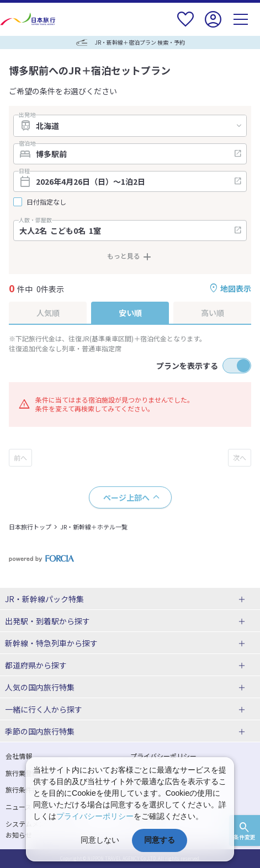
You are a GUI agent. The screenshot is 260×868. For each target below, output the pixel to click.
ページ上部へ (126, 497)
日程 (24, 171)
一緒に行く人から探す (44, 709)
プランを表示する (187, 366)
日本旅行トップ (30, 527)
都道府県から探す (36, 665)
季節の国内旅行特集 (40, 731)
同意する (160, 840)
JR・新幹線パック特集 (44, 599)
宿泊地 (27, 143)
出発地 (27, 115)
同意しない (100, 840)
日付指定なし (46, 202)
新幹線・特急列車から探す (51, 643)
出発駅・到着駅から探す (47, 621)
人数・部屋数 (35, 220)
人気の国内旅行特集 (40, 687)
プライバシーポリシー (95, 816)
